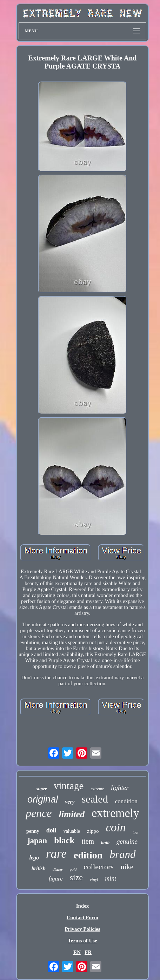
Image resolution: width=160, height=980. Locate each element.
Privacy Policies (82, 929)
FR (88, 952)
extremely (115, 813)
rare (56, 854)
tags (136, 832)
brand (122, 854)
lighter (120, 788)
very (70, 802)
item (88, 841)
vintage (69, 786)
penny (33, 831)
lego (34, 858)
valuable (72, 831)
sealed (95, 799)
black (64, 840)
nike (127, 867)
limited (72, 814)
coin (116, 828)
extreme (97, 789)
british (39, 868)
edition (88, 855)
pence (39, 813)
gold (73, 869)
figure (56, 879)
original (43, 799)
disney (58, 869)
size (76, 877)
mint (111, 878)
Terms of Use (82, 941)
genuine (127, 841)
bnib (105, 842)
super (41, 789)
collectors (99, 867)
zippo (93, 831)
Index (83, 906)
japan (37, 841)
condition (126, 801)
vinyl (94, 880)
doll (51, 830)
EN (77, 952)
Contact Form (82, 917)
